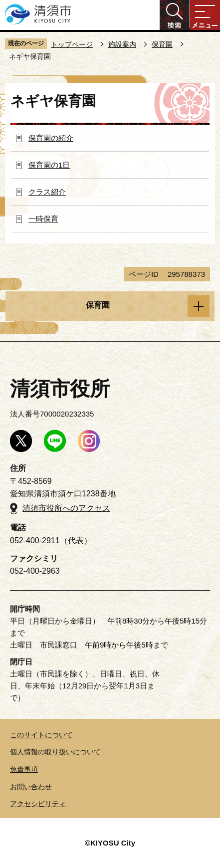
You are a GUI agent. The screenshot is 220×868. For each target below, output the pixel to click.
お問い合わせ (31, 787)
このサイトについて (41, 735)
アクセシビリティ (38, 804)
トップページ (72, 44)
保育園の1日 (49, 165)
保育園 (162, 44)
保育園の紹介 (51, 138)
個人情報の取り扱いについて (55, 752)
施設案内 (122, 44)
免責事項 (24, 769)
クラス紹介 (47, 192)
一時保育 (43, 219)
